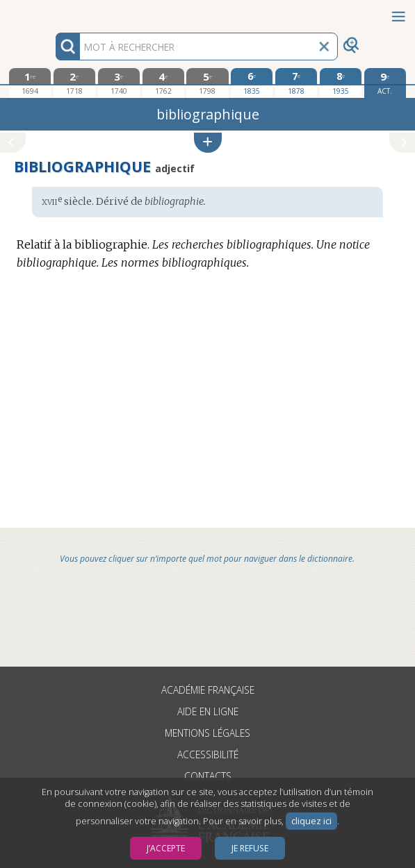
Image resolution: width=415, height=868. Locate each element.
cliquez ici (311, 821)
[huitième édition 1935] (341, 83)
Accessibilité (208, 754)
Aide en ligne (208, 711)
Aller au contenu (54, 12)
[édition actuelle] (385, 83)
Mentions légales (208, 733)
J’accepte (166, 848)
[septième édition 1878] (296, 83)
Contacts (208, 776)
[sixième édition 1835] (252, 83)
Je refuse (250, 848)
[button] (208, 143)
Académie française (208, 690)
